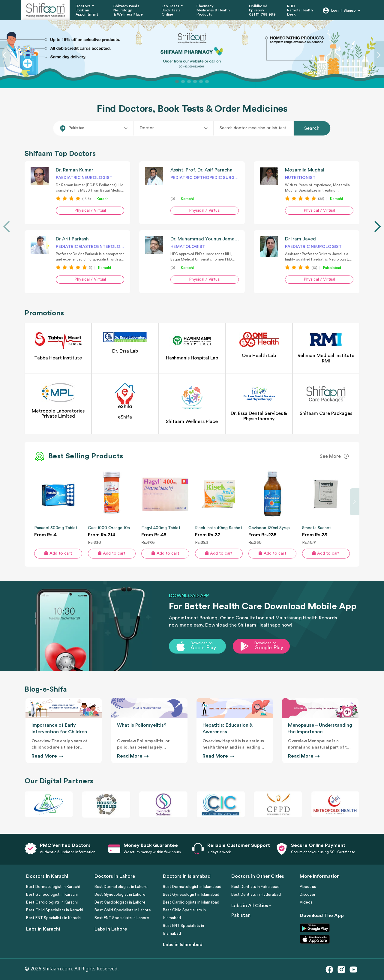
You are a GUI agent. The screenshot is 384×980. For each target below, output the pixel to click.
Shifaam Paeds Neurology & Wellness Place (128, 10)
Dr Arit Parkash (72, 239)
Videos (306, 902)
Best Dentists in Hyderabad (256, 894)
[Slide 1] (177, 82)
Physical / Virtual (90, 210)
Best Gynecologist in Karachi (52, 894)
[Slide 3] (189, 82)
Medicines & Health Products (213, 12)
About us (308, 887)
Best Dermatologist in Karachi (53, 887)
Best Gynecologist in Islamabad (191, 894)
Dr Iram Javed (300, 239)
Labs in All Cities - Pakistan (251, 910)
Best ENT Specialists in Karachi (54, 918)
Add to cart (58, 553)
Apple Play (203, 648)
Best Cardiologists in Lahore (120, 902)
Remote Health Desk (300, 12)
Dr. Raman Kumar (75, 170)
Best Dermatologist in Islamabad (192, 887)
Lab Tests (171, 6)
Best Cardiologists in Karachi (52, 902)
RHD (291, 6)
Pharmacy (205, 6)
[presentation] (7, 227)
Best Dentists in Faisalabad (255, 887)
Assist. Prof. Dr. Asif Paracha (201, 170)
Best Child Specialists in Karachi (55, 910)
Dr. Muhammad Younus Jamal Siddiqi (211, 239)
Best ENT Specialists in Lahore (122, 918)
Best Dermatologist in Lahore (121, 887)
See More (330, 456)
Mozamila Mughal (305, 170)
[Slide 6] (207, 82)
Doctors (84, 6)
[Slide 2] (183, 82)
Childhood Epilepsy (258, 8)
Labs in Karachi (43, 929)
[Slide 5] (201, 82)
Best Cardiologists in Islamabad (191, 902)
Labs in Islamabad (183, 945)
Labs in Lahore (111, 929)
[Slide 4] (195, 82)
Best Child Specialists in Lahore (123, 910)
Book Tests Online (171, 12)
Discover (308, 894)
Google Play (269, 648)
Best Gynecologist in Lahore (120, 894)
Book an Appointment (87, 12)
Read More (47, 756)
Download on (202, 643)
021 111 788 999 (262, 14)
